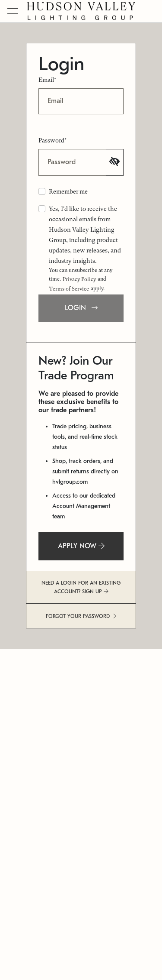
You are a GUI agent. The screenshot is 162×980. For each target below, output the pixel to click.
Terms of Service (69, 289)
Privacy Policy (79, 279)
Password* (52, 140)
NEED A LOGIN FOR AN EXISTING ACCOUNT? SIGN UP (81, 587)
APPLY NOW (81, 546)
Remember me (68, 191)
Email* (47, 80)
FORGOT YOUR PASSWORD (81, 616)
